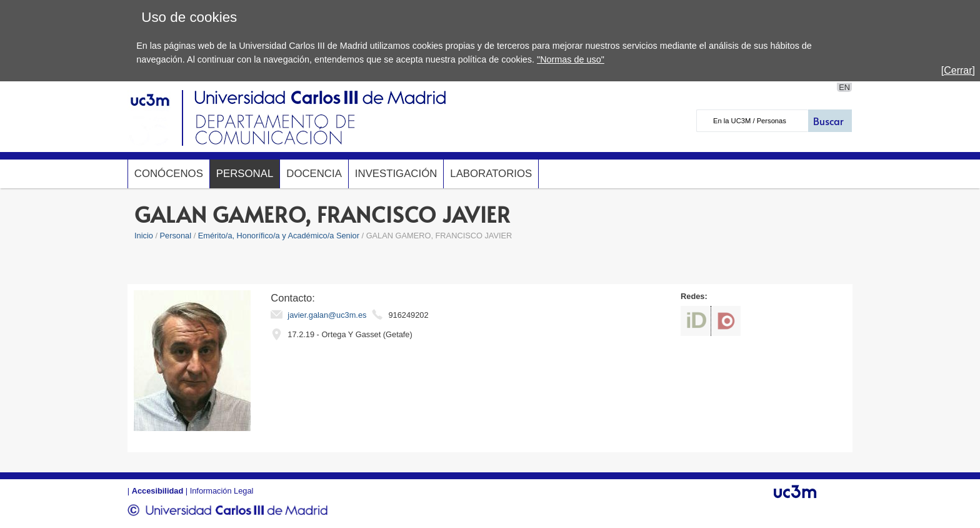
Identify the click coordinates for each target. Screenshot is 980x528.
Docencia (314, 174)
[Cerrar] (958, 70)
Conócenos (169, 174)
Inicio (144, 236)
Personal (245, 174)
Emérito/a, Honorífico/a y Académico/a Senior (279, 236)
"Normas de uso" (571, 59)
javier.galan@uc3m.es (327, 315)
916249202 (408, 315)
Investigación (396, 174)
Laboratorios (491, 174)
